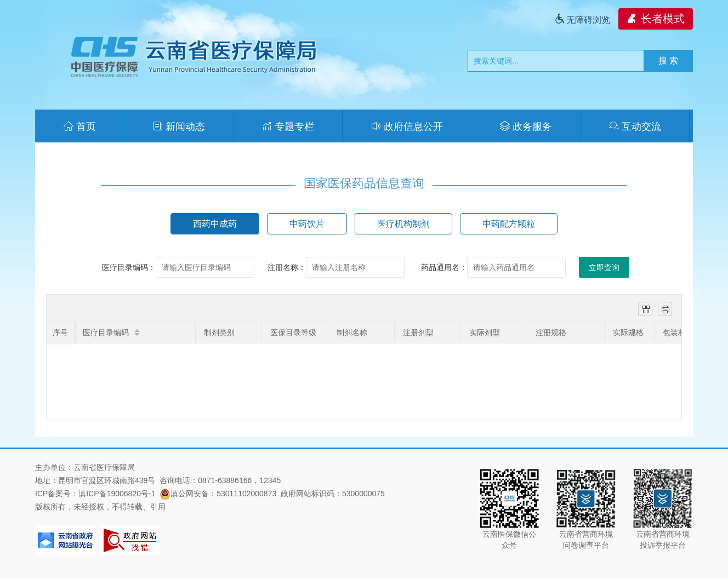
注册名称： (287, 267)
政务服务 (526, 127)
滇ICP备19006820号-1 (117, 494)
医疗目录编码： (129, 267)
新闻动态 (179, 127)
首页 (80, 127)
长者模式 (656, 19)
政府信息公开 (407, 127)
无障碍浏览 (582, 20)
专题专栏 (288, 127)
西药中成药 (215, 224)
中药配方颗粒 (509, 224)
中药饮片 (307, 224)
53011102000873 (246, 494)
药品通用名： (444, 267)
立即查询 (604, 267)
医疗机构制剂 (403, 224)
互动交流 (635, 127)
